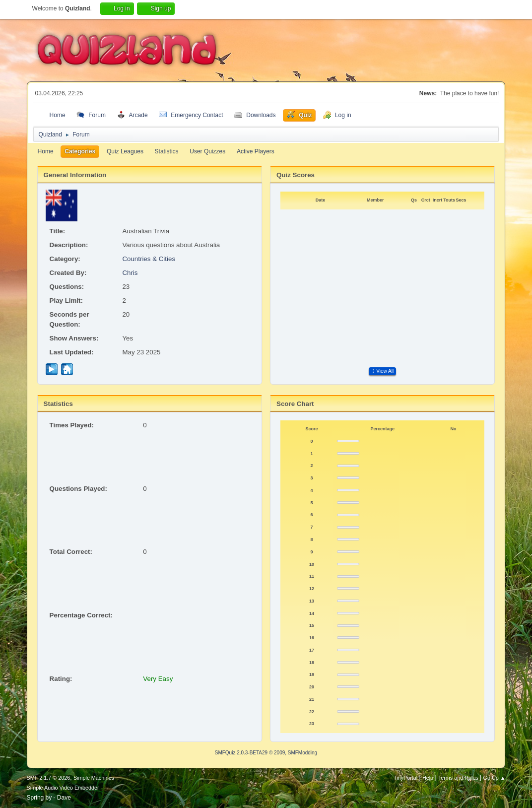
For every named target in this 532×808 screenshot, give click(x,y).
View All (382, 371)
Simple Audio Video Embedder (63, 788)
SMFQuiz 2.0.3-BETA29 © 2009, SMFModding (266, 753)
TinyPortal (405, 778)
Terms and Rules (458, 778)
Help (428, 778)
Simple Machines (94, 778)
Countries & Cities (149, 259)
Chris (130, 273)
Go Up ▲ (495, 778)
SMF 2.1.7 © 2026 (49, 778)
